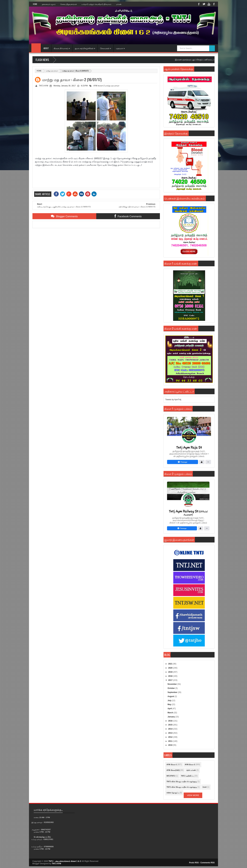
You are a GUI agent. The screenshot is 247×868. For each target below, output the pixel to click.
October (171, 688)
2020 (171, 668)
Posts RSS (194, 863)
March (171, 713)
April (170, 709)
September (173, 692)
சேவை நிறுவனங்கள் (69, 4)
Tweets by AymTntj (173, 400)
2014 (171, 729)
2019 (171, 672)
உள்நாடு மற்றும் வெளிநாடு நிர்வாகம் (96, 4)
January (171, 717)
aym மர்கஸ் (191, 770)
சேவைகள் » (106, 48)
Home (35, 4)
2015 (171, 725)
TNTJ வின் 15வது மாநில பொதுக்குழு (182, 781)
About (46, 48)
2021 (171, 664)
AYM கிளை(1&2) (173, 770)
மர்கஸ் (119, 4)
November (172, 684)
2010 (171, 745)
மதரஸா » (120, 48)
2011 (171, 741)
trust (204, 787)
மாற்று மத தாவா (52, 71)
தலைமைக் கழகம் (49, 4)
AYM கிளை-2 (99, 86)
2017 (171, 680)
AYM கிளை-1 (172, 764)
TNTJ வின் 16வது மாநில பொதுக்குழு (182, 787)
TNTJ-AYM (43, 86)
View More (193, 795)
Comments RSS (207, 863)
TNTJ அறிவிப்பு (187, 776)
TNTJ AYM (56, 864)
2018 (171, 676)
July (170, 701)
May (170, 704)
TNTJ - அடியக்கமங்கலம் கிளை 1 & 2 (65, 861)
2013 (171, 733)
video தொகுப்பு (173, 793)
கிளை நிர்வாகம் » (62, 48)
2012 (171, 737)
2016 (171, 721)
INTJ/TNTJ (171, 776)
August (171, 696)
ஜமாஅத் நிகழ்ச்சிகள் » (85, 48)
